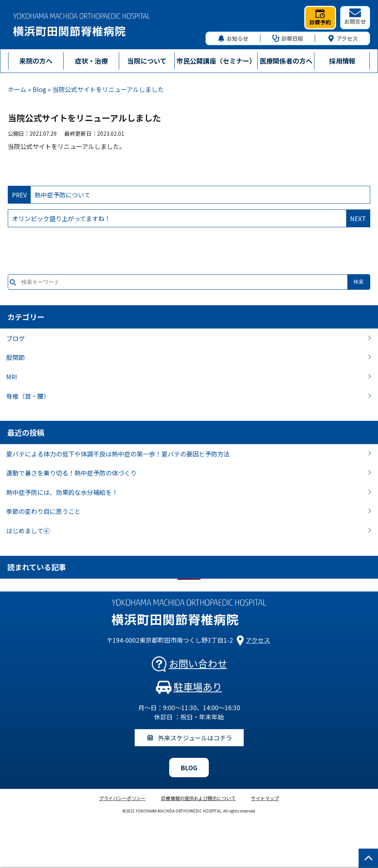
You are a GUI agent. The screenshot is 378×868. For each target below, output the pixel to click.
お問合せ (355, 17)
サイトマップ (265, 798)
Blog (39, 89)
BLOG (189, 768)
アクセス (343, 38)
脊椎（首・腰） (28, 396)
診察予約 (320, 17)
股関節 (16, 357)
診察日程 (288, 38)
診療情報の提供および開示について (198, 798)
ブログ (16, 338)
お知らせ (233, 38)
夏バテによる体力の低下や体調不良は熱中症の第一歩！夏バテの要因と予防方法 (118, 454)
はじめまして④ (28, 531)
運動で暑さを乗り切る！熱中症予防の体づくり (71, 473)
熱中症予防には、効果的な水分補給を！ (62, 492)
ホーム (17, 89)
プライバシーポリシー (122, 798)
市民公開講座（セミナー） (216, 61)
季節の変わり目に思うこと (43, 511)
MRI (12, 377)
